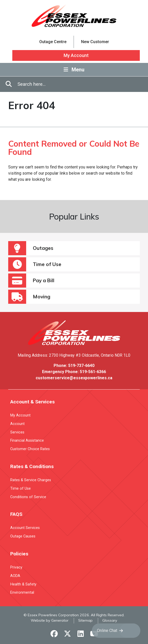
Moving (29, 297)
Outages (31, 248)
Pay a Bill (31, 281)
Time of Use (35, 264)
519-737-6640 (81, 366)
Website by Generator (50, 620)
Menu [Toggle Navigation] (74, 70)
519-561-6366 (93, 372)
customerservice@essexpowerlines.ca (74, 378)
